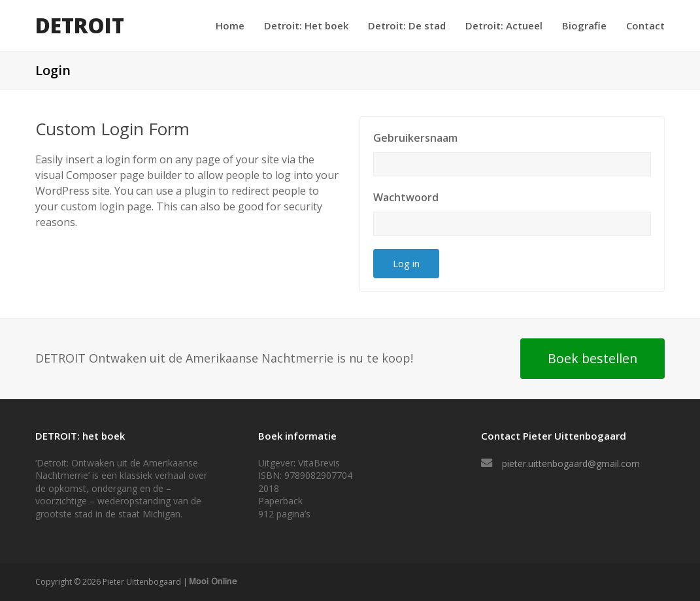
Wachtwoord (406, 197)
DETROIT (80, 25)
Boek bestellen (592, 358)
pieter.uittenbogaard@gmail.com (571, 463)
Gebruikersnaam (415, 138)
